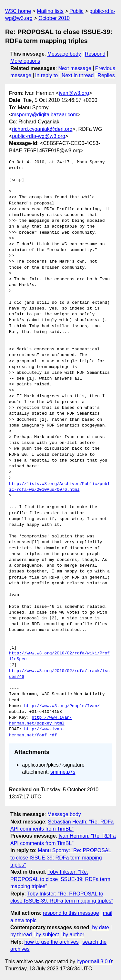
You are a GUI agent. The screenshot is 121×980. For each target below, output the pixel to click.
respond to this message (71, 913)
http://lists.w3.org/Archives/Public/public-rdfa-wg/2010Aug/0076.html (59, 487)
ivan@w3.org (74, 93)
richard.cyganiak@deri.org (42, 129)
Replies (106, 75)
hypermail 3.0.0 (94, 962)
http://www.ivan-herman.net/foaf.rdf (37, 732)
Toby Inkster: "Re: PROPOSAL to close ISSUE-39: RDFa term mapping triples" (60, 879)
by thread (21, 935)
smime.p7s (63, 772)
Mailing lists (50, 11)
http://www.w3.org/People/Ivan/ (62, 706)
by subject (47, 935)
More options (25, 61)
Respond (95, 54)
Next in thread (78, 75)
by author (73, 935)
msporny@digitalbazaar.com (45, 115)
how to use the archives (52, 942)
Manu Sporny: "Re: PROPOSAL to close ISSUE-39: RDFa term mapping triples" (61, 858)
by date (100, 927)
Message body (64, 54)
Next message (75, 68)
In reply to (46, 75)
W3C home (18, 11)
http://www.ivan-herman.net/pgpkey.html (40, 721)
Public (76, 11)
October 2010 (54, 18)
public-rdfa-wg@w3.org (39, 136)
